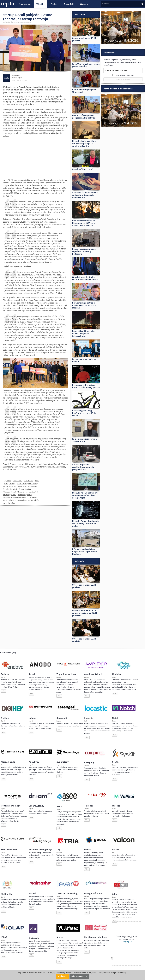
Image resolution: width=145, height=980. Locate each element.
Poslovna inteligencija (40, 850)
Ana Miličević (31, 497)
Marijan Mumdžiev (10, 486)
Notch (115, 718)
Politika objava (17, 78)
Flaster (14, 495)
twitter (19, 80)
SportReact (32, 486)
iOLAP (4, 937)
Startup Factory (10, 484)
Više (4, 691)
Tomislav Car (29, 481)
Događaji (69, 4)
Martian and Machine (96, 937)
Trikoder (89, 806)
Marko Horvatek (9, 503)
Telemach (6, 492)
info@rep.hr (127, 941)
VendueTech (34, 492)
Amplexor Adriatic (94, 674)
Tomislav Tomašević (10, 489)
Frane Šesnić (18, 481)
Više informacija (79, 976)
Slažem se (63, 976)
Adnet (115, 894)
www (14, 80)
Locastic (89, 718)
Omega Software (93, 893)
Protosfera (22, 495)
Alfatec (60, 937)
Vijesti (40, 5)
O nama (84, 5)
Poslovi (54, 4)
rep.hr (8, 4)
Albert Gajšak (22, 484)
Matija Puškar (8, 500)
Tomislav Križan (20, 500)
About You (34, 762)
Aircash (32, 893)
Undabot (117, 674)
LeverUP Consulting (67, 893)
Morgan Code (8, 762)
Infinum (33, 718)
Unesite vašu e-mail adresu (116, 70)
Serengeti (62, 718)
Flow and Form (9, 850)
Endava (5, 674)
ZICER (37, 481)
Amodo (32, 674)
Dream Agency (36, 806)
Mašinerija (6, 894)
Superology (63, 762)
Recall (14, 492)
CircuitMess (32, 484)
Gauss (87, 850)
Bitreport (6, 495)
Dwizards (34, 938)
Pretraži (106, 4)
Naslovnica (25, 4)
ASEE (59, 806)
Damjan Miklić (33, 500)
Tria (58, 850)
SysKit (115, 762)
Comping (89, 763)
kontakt (25, 80)
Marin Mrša (22, 486)
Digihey (5, 718)
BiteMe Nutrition (25, 489)
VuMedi (116, 806)
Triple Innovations (66, 674)
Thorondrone (22, 492)
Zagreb (9, 481)
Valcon (116, 850)
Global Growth (20, 497)
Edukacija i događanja (11, 22)
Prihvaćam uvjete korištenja (124, 75)
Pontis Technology (11, 806)
